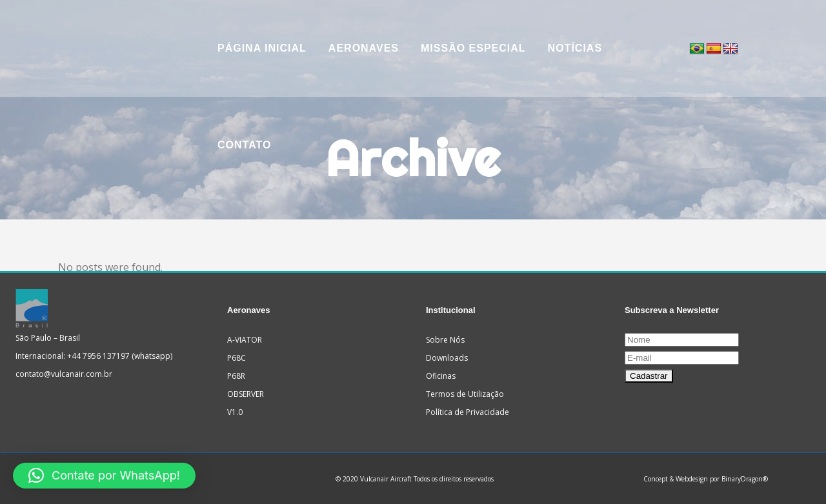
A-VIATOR (245, 340)
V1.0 (235, 412)
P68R (236, 376)
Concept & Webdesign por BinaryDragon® (706, 479)
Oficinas (441, 376)
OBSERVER (246, 394)
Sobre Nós (445, 340)
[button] (104, 476)
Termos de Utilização (465, 394)
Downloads (447, 358)
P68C (237, 358)
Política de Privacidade (468, 412)
